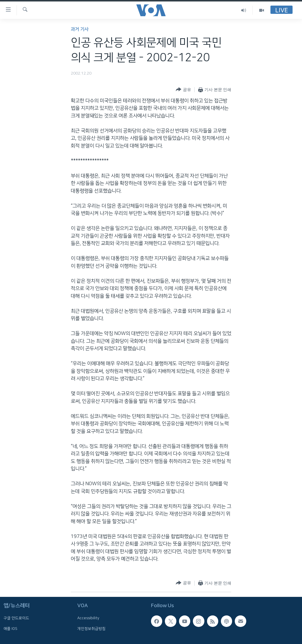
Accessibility (88, 618)
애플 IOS (10, 628)
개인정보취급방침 (91, 628)
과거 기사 (80, 29)
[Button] (183, 90)
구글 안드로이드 (16, 618)
